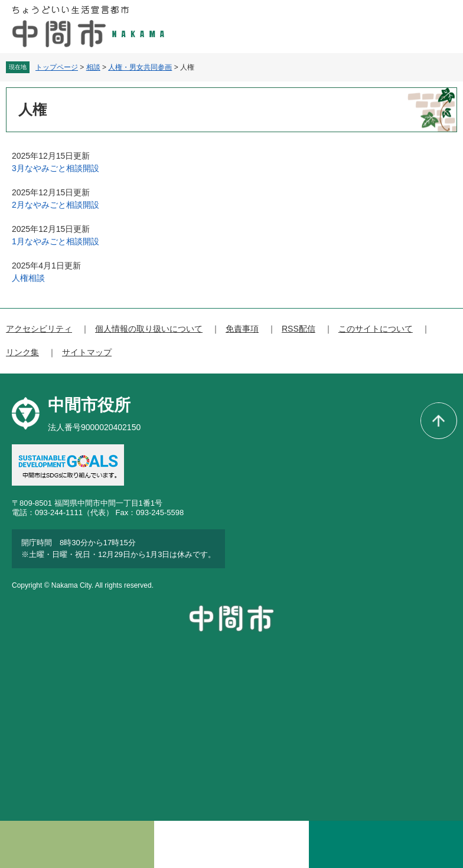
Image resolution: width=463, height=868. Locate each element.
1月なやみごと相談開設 (56, 241)
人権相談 (28, 278)
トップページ (57, 67)
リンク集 (22, 352)
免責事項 (242, 329)
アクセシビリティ (39, 329)
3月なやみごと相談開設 (56, 168)
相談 (93, 67)
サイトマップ (87, 352)
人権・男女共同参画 (140, 67)
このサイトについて (376, 329)
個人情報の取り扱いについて (149, 329)
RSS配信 (299, 329)
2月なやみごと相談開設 (56, 205)
